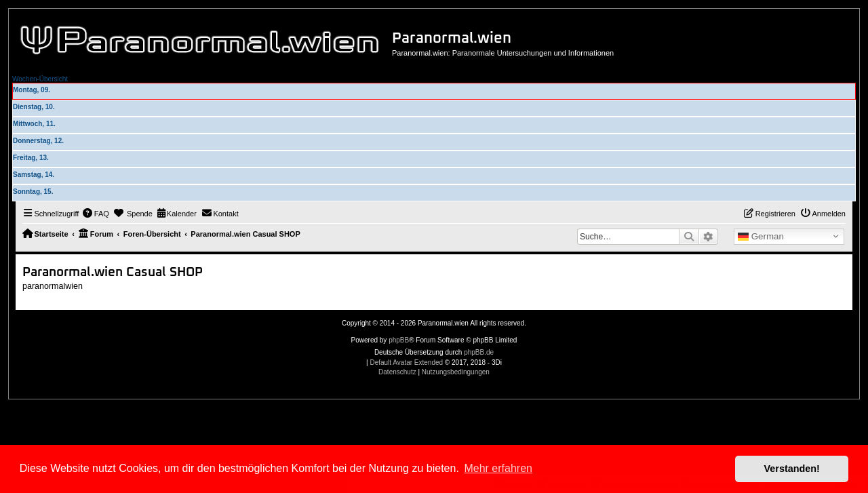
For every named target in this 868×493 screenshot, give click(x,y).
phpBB (399, 340)
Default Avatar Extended (406, 362)
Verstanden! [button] (792, 469)
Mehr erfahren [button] (498, 468)
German (761, 237)
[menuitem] (96, 214)
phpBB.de (479, 352)
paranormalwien (53, 286)
